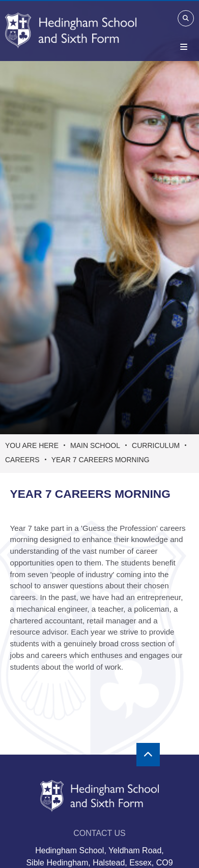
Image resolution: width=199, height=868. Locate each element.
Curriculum (156, 445)
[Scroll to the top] (148, 755)
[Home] (71, 31)
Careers (22, 460)
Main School (95, 445)
